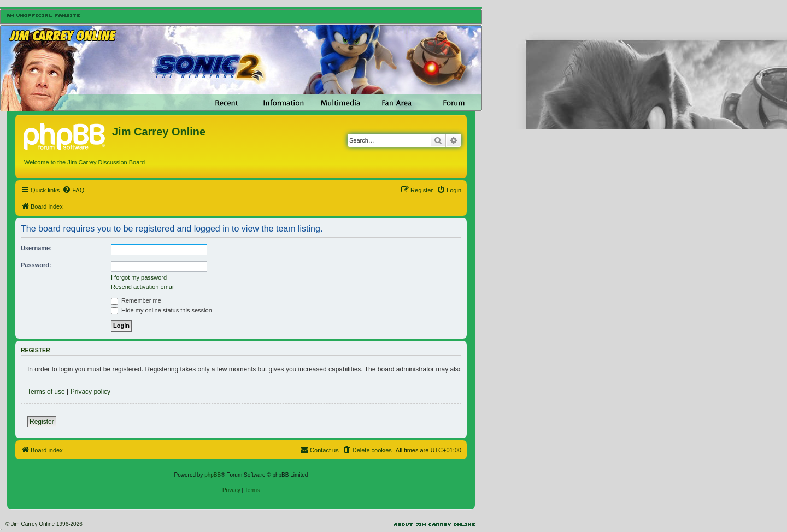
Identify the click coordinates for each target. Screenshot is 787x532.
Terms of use (46, 392)
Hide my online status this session (161, 310)
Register (42, 422)
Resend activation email (143, 287)
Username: (36, 248)
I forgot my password (139, 277)
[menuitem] (73, 190)
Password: (36, 265)
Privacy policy (90, 392)
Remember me (136, 300)
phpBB (213, 475)
